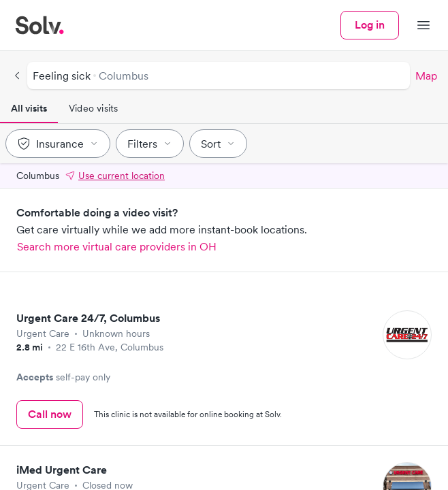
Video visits (93, 108)
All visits (29, 108)
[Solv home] (39, 25)
